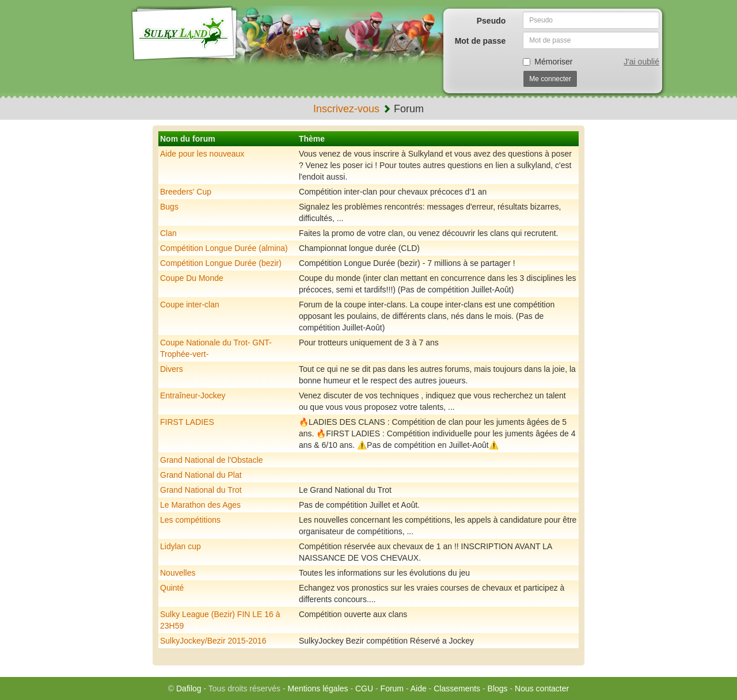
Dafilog (189, 688)
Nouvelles (178, 573)
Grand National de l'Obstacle (212, 460)
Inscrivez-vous (346, 109)
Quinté (172, 588)
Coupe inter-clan (190, 305)
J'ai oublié (641, 62)
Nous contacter (542, 688)
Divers (172, 369)
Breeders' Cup (186, 192)
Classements (457, 688)
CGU (364, 688)
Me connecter (550, 79)
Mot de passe (480, 41)
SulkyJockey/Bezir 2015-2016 (213, 641)
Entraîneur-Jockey (193, 395)
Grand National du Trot (201, 490)
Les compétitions (190, 520)
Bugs (169, 207)
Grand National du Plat (201, 475)
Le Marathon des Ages (200, 505)
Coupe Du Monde (192, 278)
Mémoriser (548, 62)
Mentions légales (318, 688)
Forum (392, 688)
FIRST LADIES (187, 422)
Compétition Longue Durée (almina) (224, 248)
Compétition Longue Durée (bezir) (221, 263)
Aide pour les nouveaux (202, 154)
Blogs (498, 688)
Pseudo (491, 21)
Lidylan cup (181, 546)
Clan (168, 233)
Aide (419, 688)
